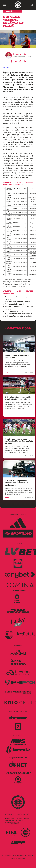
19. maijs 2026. (19, 372)
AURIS (23, 858)
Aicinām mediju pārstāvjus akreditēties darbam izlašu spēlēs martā (17, 483)
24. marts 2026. (19, 498)
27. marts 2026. (19, 456)
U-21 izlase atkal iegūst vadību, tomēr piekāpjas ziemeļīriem (19, 398)
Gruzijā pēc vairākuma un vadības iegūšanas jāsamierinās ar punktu (19, 441)
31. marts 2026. (19, 414)
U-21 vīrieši (8, 11)
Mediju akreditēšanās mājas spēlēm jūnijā (17, 356)
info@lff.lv (15, 823)
